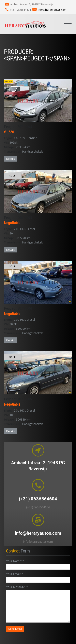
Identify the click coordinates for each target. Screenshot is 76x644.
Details (11, 159)
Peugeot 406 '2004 (18, 218)
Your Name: (15, 561)
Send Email (15, 629)
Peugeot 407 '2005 (18, 399)
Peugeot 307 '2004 (18, 127)
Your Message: (17, 587)
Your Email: (15, 574)
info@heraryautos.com (52, 10)
